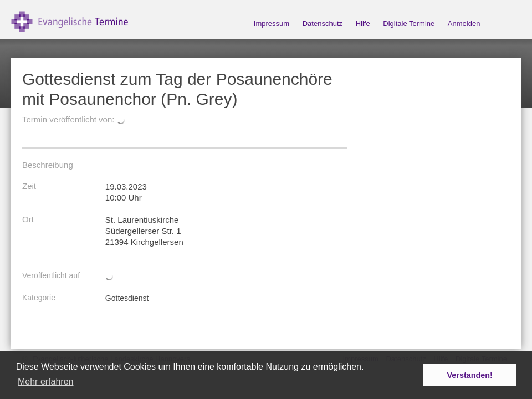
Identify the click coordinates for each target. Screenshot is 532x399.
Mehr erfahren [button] (46, 382)
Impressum (272, 24)
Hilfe (363, 24)
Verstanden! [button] (470, 375)
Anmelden (464, 24)
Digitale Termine (409, 24)
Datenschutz (323, 24)
